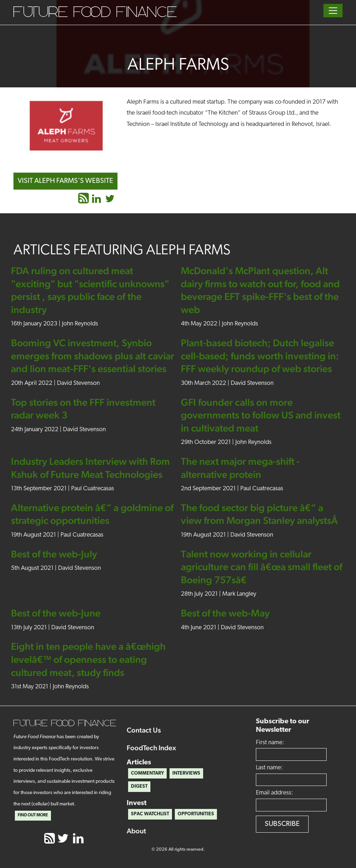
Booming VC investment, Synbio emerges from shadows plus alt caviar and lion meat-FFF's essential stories (93, 356)
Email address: (274, 793)
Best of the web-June (56, 613)
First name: (270, 743)
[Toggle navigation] (333, 11)
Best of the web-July (54, 554)
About (136, 831)
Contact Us (144, 730)
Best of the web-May (225, 613)
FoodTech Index (151, 748)
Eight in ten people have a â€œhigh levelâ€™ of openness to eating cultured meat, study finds (88, 659)
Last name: (269, 768)
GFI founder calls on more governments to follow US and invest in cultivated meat (261, 415)
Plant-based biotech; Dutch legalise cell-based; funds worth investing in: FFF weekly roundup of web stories (260, 356)
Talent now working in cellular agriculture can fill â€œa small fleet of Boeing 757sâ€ (262, 567)
